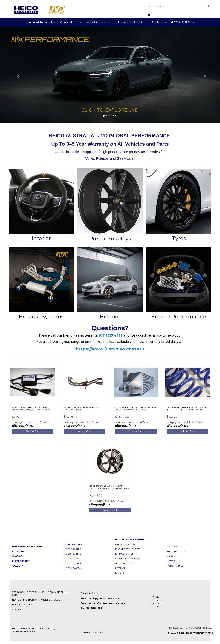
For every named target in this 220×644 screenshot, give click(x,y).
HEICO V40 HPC (72, 549)
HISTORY (172, 561)
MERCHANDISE (175, 566)
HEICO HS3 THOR (73, 563)
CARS (51, 629)
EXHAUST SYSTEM (125, 554)
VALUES (171, 556)
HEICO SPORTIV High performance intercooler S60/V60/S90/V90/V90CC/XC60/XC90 (136, 409)
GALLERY (17, 566)
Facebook (158, 597)
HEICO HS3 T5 (71, 559)
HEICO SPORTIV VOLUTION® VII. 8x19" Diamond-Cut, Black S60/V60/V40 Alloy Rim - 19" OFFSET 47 (109, 488)
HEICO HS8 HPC (72, 554)
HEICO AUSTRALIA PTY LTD (25, 629)
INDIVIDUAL (19, 551)
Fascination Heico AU (132, 22)
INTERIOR (120, 568)
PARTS (44, 629)
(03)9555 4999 (94, 608)
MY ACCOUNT (183, 22)
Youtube (157, 600)
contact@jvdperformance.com (106, 603)
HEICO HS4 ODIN (73, 568)
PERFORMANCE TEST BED (27, 547)
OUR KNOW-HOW (125, 544)
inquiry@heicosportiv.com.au (105, 599)
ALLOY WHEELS (124, 563)
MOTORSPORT (21, 561)
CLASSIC (17, 556)
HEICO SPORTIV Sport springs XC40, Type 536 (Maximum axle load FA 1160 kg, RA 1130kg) (187, 409)
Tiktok (156, 606)
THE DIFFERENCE (176, 551)
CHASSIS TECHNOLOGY (128, 559)
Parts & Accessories (100, 22)
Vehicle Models (70, 22)
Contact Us (159, 22)
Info (31, 426)
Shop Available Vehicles (40, 22)
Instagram (158, 603)
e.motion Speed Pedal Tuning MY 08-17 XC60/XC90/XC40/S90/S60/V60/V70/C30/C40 (31, 409)
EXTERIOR (121, 573)
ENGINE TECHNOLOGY (127, 549)
